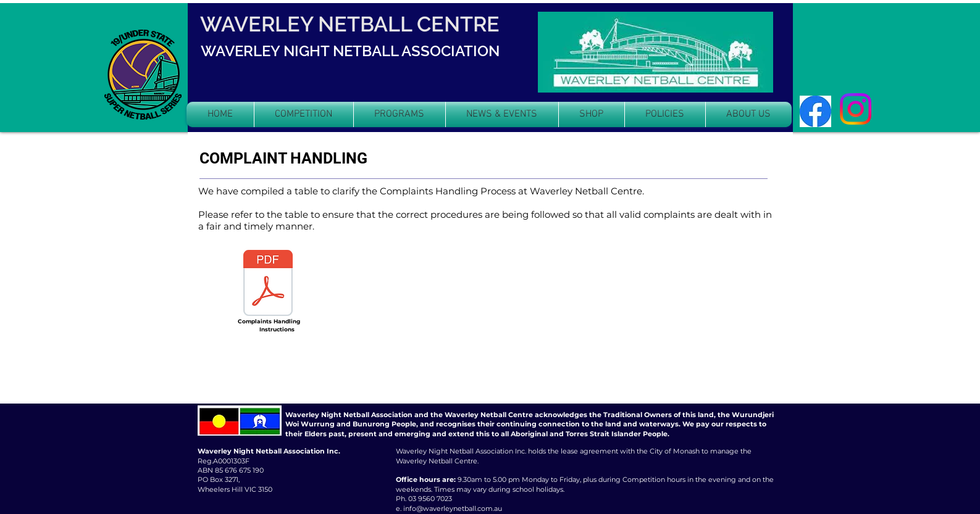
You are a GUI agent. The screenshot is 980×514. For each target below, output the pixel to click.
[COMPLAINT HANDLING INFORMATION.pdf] (268, 284)
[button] (304, 114)
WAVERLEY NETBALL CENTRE (350, 24)
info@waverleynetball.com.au (453, 508)
